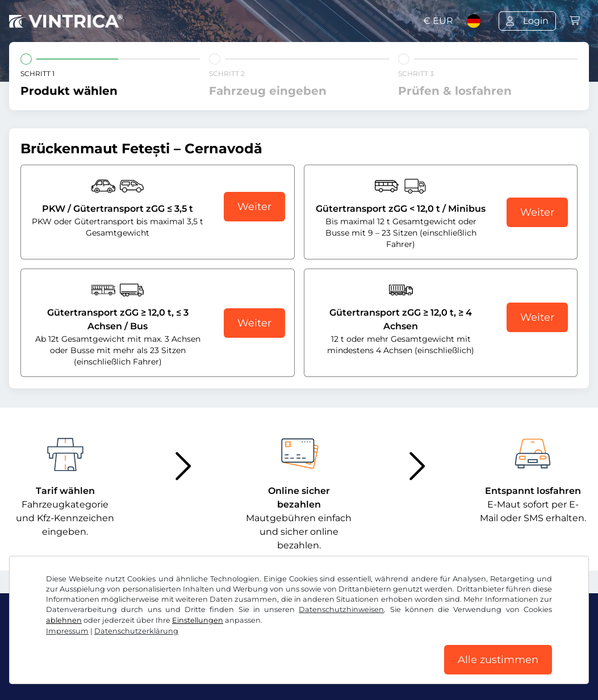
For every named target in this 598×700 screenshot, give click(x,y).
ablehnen (64, 620)
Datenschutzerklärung (136, 631)
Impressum (67, 631)
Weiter (254, 207)
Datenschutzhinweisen (341, 609)
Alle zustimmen (498, 660)
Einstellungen (198, 620)
